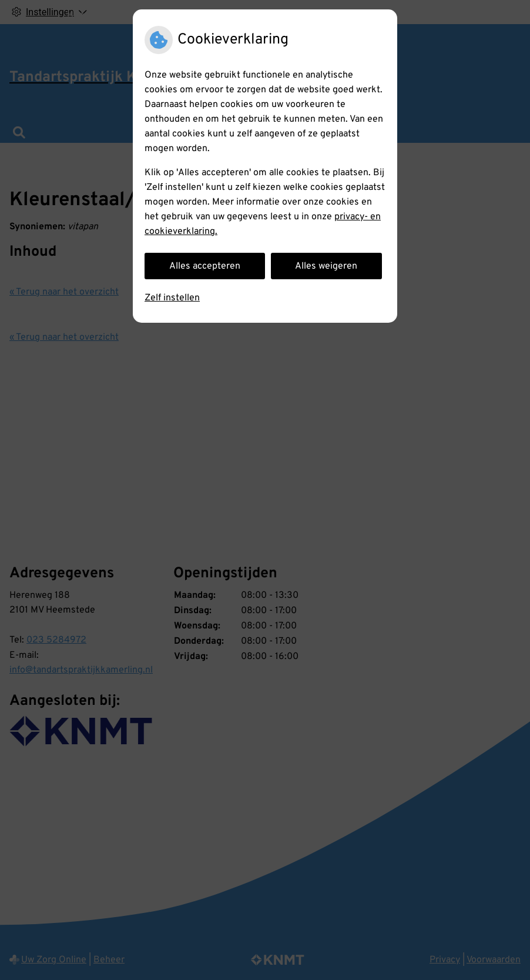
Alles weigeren (326, 266)
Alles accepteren (205, 266)
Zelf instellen (172, 298)
